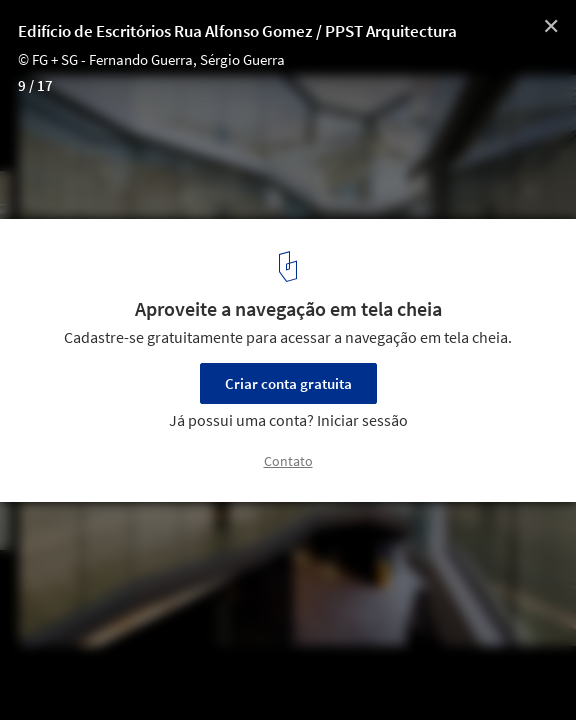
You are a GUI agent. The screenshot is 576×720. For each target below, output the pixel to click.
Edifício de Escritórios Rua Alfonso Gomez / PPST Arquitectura (237, 31)
